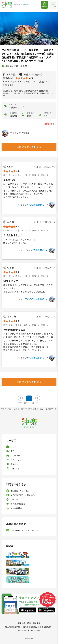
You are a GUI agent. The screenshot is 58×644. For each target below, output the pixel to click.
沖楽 (3, 409)
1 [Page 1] (29, 398)
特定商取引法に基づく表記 (29, 630)
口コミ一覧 (18, 409)
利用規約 (37, 623)
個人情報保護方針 (13, 627)
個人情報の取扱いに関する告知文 (37, 627)
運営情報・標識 (24, 623)
